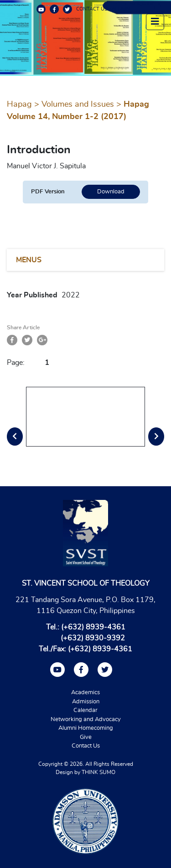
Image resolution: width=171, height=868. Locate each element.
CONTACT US (92, 9)
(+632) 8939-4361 (93, 627)
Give (86, 737)
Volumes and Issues (78, 104)
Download (111, 192)
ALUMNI (121, 9)
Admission (86, 702)
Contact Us (86, 746)
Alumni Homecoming (86, 728)
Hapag (19, 104)
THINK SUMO (98, 772)
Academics (85, 693)
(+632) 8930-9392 (93, 638)
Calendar (85, 710)
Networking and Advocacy (86, 720)
